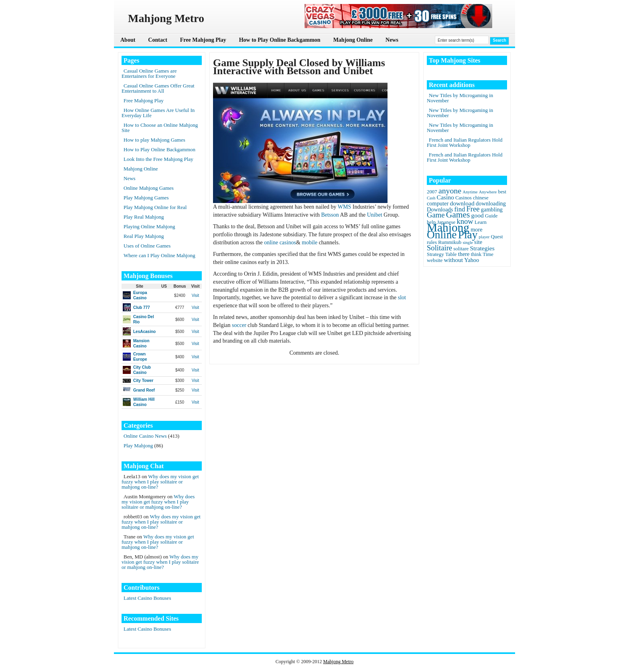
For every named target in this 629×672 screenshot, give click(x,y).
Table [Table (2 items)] (451, 254)
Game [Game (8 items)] (436, 215)
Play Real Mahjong (144, 217)
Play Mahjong (138, 446)
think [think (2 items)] (476, 254)
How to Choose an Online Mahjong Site (160, 128)
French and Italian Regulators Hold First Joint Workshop (465, 142)
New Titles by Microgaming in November (460, 98)
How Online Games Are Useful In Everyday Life (158, 113)
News (392, 40)
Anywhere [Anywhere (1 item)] (488, 192)
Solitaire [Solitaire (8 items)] (439, 248)
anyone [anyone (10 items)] (450, 191)
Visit (196, 295)
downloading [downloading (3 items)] (491, 203)
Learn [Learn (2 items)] (481, 222)
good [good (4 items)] (478, 215)
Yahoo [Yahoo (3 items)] (472, 260)
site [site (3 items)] (478, 242)
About (128, 40)
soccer (239, 325)
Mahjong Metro (339, 662)
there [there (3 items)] (464, 254)
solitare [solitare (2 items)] (461, 249)
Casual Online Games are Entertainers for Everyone (149, 73)
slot (402, 297)
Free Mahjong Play (203, 40)
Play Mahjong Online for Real (155, 207)
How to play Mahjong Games (154, 140)
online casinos (280, 243)
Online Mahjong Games (149, 188)
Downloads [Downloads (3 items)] (440, 209)
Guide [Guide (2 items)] (491, 216)
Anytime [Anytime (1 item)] (470, 192)
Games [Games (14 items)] (458, 215)
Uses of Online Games (147, 246)
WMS (344, 207)
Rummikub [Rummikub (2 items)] (450, 242)
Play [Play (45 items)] (468, 235)
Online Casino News (145, 436)
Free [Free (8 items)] (473, 209)
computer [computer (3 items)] (438, 203)
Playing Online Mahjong (149, 226)
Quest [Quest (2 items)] (497, 237)
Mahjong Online (353, 40)
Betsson (330, 215)
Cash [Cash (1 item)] (431, 198)
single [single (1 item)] (468, 243)
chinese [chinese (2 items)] (481, 198)
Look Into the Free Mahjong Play (158, 159)
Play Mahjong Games (146, 198)
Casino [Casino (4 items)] (445, 197)
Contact (157, 40)
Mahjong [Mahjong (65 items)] (448, 227)
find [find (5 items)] (460, 209)
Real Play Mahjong (144, 236)
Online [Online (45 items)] (442, 235)
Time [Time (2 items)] (488, 254)
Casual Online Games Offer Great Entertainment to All (158, 88)
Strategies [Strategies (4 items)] (482, 248)
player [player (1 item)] (484, 237)
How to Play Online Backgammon (280, 40)
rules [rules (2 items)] (432, 242)
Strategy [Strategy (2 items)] (435, 254)
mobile (309, 243)
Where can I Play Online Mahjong (159, 255)
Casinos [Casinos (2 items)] (464, 198)
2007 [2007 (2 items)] (432, 192)
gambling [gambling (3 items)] (492, 209)
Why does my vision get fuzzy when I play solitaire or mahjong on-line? (160, 482)
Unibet (375, 215)
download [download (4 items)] (462, 203)
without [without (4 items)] (454, 260)
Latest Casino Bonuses (147, 598)
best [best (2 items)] (502, 192)
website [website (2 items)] (435, 260)
